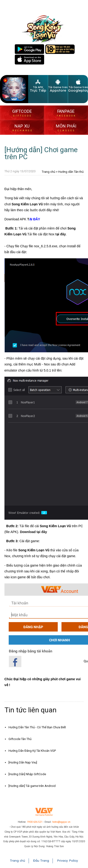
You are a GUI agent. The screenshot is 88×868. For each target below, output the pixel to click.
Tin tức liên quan (31, 710)
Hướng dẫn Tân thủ (71, 172)
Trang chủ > (50, 172)
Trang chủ (17, 860)
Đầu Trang (41, 860)
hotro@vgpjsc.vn (61, 822)
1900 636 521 (35, 822)
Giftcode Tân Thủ (20, 739)
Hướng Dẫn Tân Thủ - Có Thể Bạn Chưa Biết (37, 727)
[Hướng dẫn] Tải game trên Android (32, 786)
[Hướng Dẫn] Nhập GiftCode (27, 774)
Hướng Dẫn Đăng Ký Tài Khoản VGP (32, 751)
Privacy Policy (68, 860)
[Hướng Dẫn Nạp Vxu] (23, 762)
